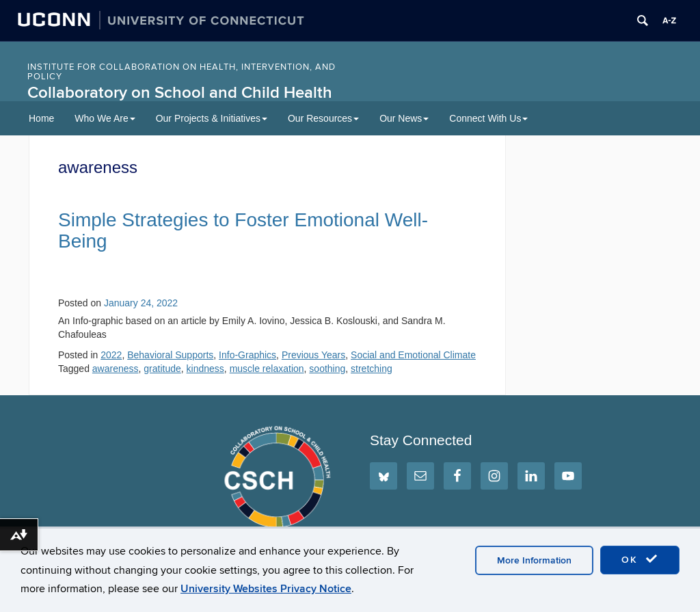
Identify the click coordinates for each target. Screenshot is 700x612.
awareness (116, 369)
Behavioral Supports (170, 355)
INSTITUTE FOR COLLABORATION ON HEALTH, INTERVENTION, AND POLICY (181, 72)
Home (41, 118)
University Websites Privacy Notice (266, 589)
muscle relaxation (267, 369)
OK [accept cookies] (640, 559)
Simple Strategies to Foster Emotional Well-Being (243, 230)
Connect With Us (488, 118)
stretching (372, 369)
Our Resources (323, 118)
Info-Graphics (247, 355)
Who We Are (105, 118)
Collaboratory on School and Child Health (180, 93)
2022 (111, 355)
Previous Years (313, 355)
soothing (327, 369)
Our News (404, 118)
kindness (205, 369)
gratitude (162, 369)
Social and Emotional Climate (413, 355)
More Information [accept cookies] (534, 560)
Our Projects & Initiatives (212, 118)
